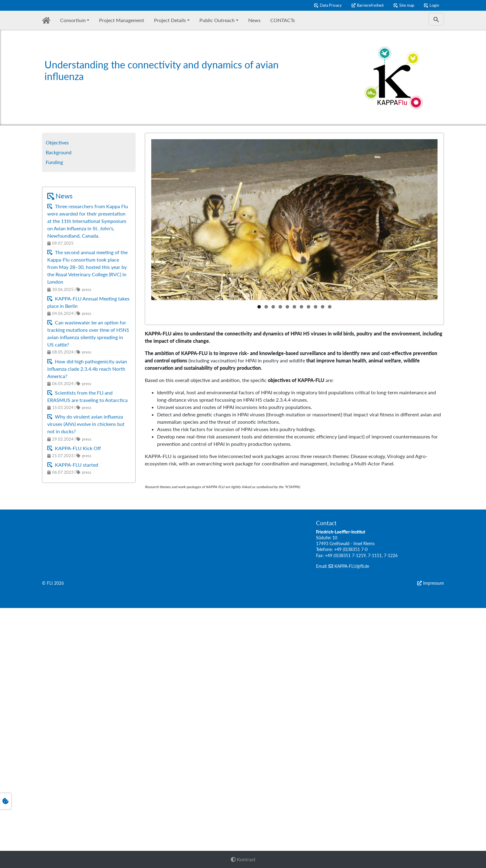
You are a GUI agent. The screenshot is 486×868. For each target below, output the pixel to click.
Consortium (73, 20)
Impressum (434, 843)
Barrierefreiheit (370, 5)
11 (330, 307)
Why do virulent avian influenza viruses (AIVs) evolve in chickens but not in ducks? (86, 424)
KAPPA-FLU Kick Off (77, 448)
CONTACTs (283, 20)
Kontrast (243, 859)
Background (59, 152)
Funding (54, 162)
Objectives (57, 142)
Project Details (170, 20)
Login (434, 5)
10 (323, 307)
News (254, 20)
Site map (407, 5)
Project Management (122, 20)
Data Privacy (331, 5)
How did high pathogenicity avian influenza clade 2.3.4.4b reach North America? (87, 369)
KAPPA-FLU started (76, 465)
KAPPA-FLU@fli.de (352, 826)
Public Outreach (217, 20)
